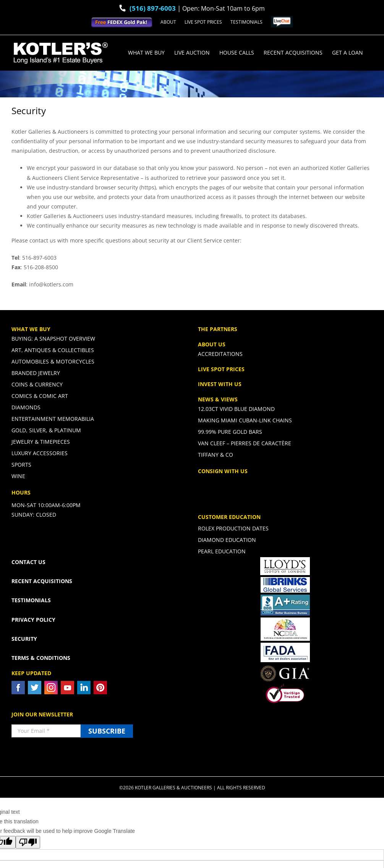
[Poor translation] (28, 842)
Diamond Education (227, 540)
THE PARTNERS (218, 329)
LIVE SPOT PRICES (221, 369)
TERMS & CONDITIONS (41, 658)
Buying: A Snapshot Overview (53, 339)
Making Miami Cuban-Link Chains (245, 420)
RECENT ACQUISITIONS (42, 581)
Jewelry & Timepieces (41, 442)
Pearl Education (222, 551)
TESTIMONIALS (31, 600)
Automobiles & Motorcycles (53, 361)
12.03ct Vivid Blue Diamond (236, 409)
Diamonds (26, 407)
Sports (21, 465)
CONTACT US (28, 562)
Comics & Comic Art (40, 396)
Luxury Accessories (40, 453)
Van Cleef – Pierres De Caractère (245, 443)
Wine (18, 476)
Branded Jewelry (36, 373)
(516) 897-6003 (153, 8)
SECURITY (24, 639)
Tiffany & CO (215, 455)
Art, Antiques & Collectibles (53, 350)
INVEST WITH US (220, 384)
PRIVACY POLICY (33, 620)
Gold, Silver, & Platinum (46, 430)
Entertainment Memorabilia (53, 419)
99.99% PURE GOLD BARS (230, 432)
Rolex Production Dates (233, 529)
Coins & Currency (37, 384)
